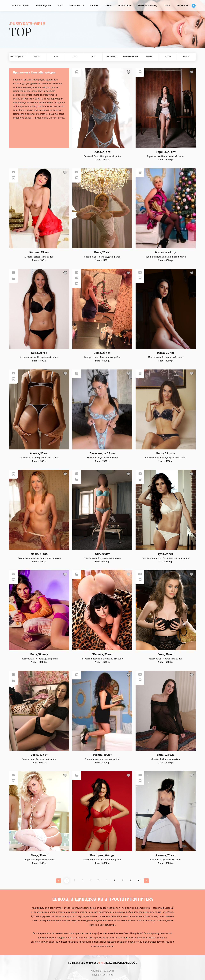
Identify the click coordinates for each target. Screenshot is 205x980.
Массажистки (77, 6)
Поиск (167, 6)
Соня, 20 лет (166, 654)
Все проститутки (21, 6)
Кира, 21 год (39, 353)
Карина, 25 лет (39, 252)
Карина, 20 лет (166, 152)
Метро (168, 57)
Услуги (149, 57)
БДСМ (61, 6)
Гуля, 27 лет (166, 554)
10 (138, 880)
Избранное (182, 6)
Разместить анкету (147, 6)
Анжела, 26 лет (166, 855)
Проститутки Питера (103, 975)
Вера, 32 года (39, 654)
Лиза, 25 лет (102, 353)
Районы (187, 57)
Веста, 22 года (166, 454)
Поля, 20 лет (102, 252)
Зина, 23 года (166, 755)
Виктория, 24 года (102, 855)
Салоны (94, 6)
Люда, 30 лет (39, 855)
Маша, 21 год (39, 554)
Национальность (131, 57)
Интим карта (125, 6)
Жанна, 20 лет (39, 454)
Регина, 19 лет (102, 755)
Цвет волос (112, 57)
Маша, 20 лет (166, 353)
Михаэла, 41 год (166, 252)
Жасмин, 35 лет (102, 654)
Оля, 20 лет (102, 554)
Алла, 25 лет (102, 152)
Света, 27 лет (39, 755)
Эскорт (108, 6)
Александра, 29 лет (102, 454)
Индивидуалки (43, 6)
